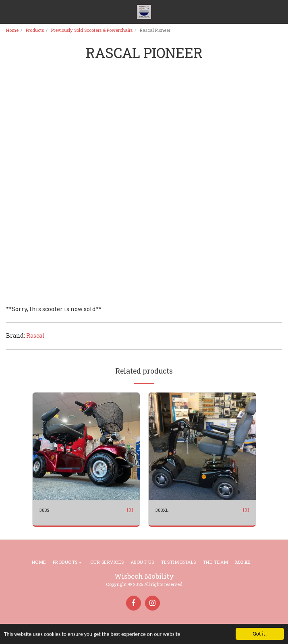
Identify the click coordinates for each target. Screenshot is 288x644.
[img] (86, 446)
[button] (9, 12)
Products (35, 30)
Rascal (35, 336)
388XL (162, 510)
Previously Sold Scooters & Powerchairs (92, 30)
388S (44, 510)
